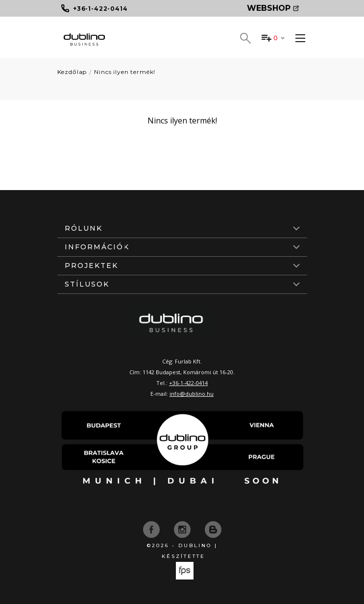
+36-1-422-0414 (188, 383)
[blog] (213, 529)
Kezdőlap (72, 72)
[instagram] (183, 529)
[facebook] (152, 529)
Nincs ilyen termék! (125, 72)
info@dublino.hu (192, 394)
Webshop (273, 8)
